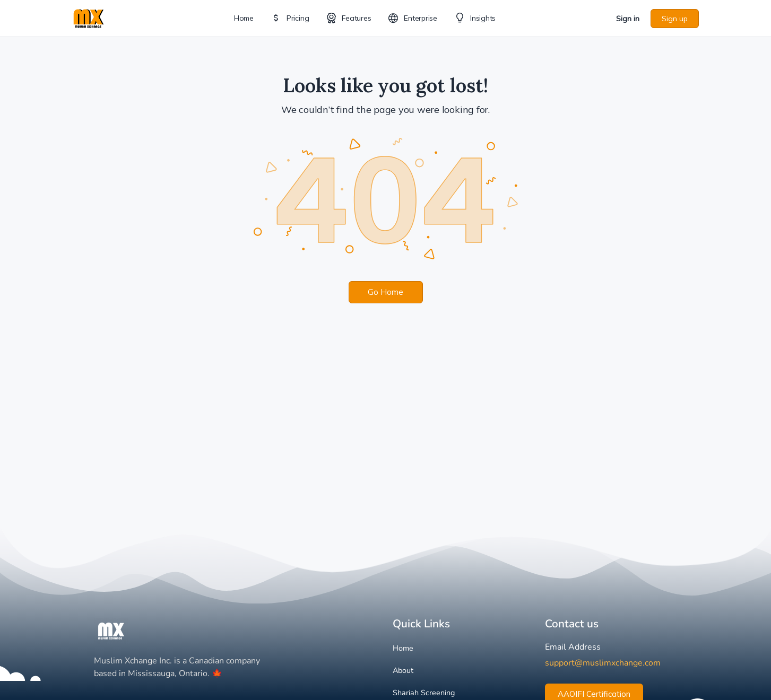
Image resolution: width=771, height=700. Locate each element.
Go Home (385, 292)
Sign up (675, 19)
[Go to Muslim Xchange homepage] (89, 17)
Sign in (628, 19)
